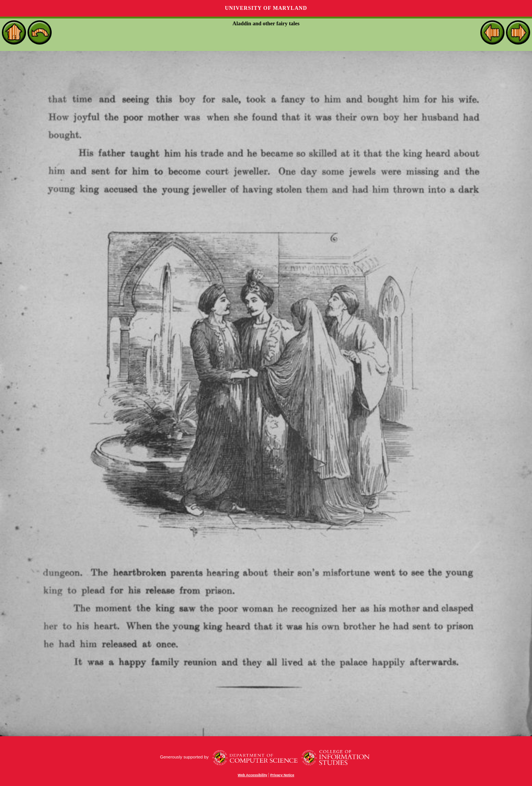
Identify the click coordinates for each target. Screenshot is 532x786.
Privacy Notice (282, 775)
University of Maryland (266, 8)
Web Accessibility (253, 775)
